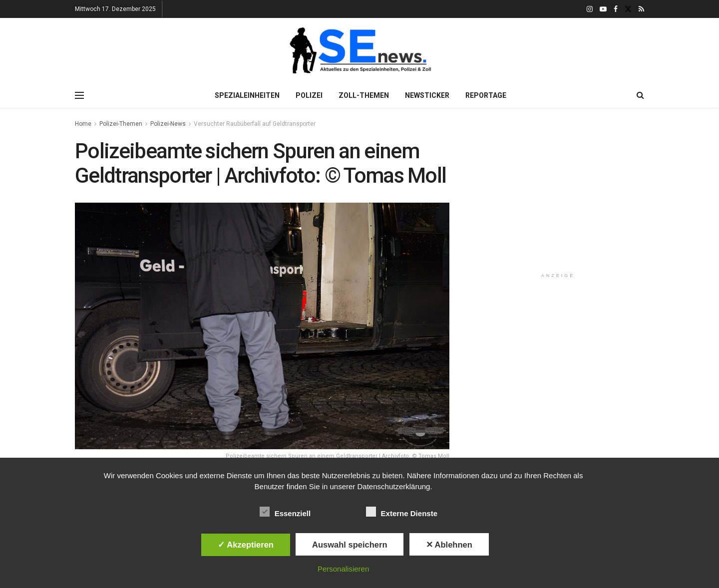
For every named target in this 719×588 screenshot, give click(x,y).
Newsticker (427, 95)
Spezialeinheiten (247, 95)
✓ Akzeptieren (246, 545)
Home (83, 124)
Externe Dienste (402, 512)
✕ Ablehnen (449, 545)
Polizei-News (168, 124)
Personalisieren (343, 569)
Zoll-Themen (364, 95)
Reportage (486, 95)
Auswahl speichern (350, 545)
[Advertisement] (558, 202)
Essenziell (285, 512)
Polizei (309, 95)
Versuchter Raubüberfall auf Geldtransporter (255, 124)
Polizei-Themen (121, 124)
